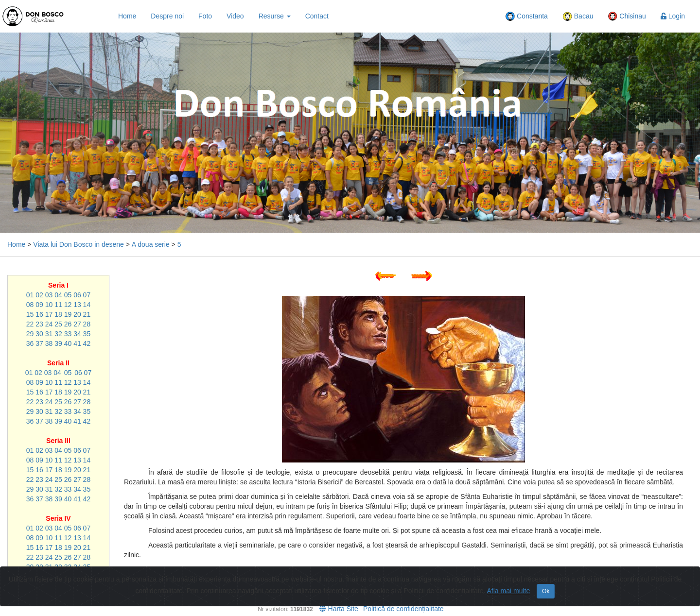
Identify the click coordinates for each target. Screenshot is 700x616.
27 (77, 324)
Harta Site (339, 609)
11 (58, 305)
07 (87, 295)
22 (30, 324)
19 (68, 314)
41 (77, 343)
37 (39, 343)
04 (58, 295)
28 (87, 324)
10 (49, 305)
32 (58, 334)
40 (68, 343)
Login (673, 16)
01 (30, 295)
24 (49, 324)
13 (77, 305)
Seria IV (58, 518)
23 (39, 324)
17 (49, 314)
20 (77, 314)
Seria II (58, 363)
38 (49, 343)
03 (49, 295)
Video (235, 16)
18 (58, 314)
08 (30, 305)
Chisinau (627, 17)
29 (30, 334)
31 (49, 334)
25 (58, 324)
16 (39, 314)
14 (87, 305)
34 (77, 334)
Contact (317, 16)
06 (77, 295)
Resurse (275, 16)
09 (39, 305)
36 (30, 343)
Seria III (58, 441)
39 (58, 343)
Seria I (58, 285)
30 (39, 334)
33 (68, 334)
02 (39, 295)
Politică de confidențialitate (403, 609)
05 (68, 295)
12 (68, 305)
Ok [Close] (546, 591)
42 (87, 343)
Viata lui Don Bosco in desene (79, 244)
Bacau (578, 17)
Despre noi (167, 16)
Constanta (526, 17)
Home (127, 16)
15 (30, 314)
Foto (205, 16)
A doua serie (151, 244)
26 (68, 324)
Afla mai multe (509, 591)
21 (87, 314)
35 (87, 334)
